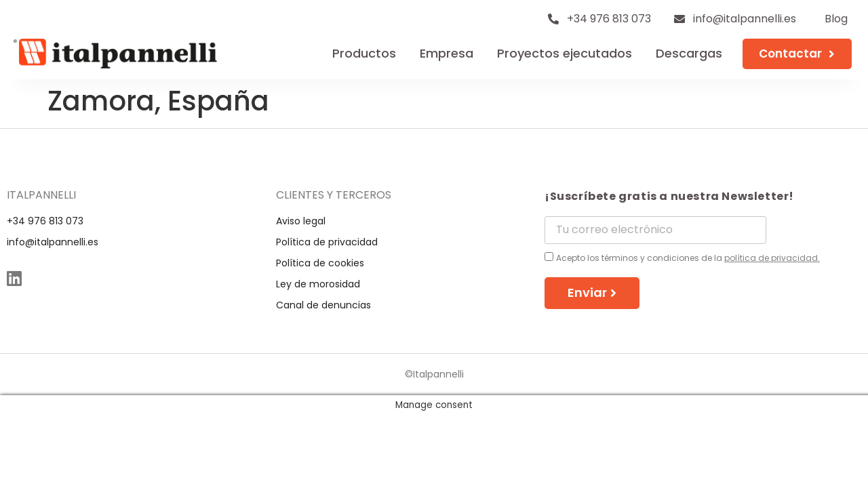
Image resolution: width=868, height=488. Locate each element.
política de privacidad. (772, 258)
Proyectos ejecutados (565, 53)
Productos (364, 53)
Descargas (689, 53)
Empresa (447, 53)
